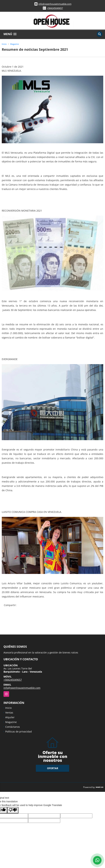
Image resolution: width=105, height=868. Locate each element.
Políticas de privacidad (19, 731)
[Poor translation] (13, 810)
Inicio (4, 44)
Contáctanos (13, 727)
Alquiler (10, 717)
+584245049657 (55, 8)
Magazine (14, 44)
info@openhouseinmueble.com (55, 4)
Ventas (9, 713)
